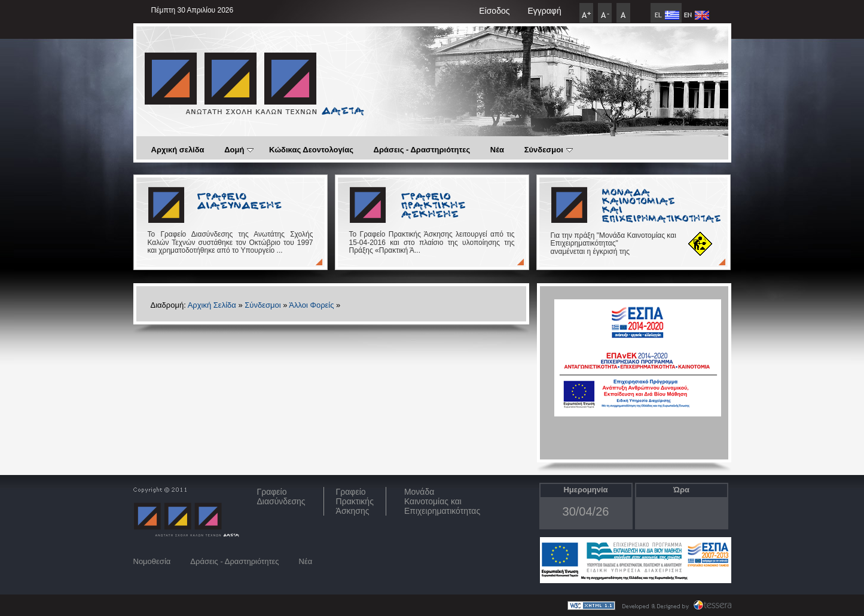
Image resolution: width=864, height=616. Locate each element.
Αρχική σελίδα (178, 150)
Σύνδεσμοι (549, 150)
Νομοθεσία (152, 561)
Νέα (497, 150)
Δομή (239, 150)
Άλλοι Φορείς (311, 305)
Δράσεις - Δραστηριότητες (422, 150)
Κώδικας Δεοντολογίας (311, 150)
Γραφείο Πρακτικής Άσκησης (355, 501)
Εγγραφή (544, 11)
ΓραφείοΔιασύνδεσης (281, 497)
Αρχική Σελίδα (212, 305)
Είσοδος (494, 11)
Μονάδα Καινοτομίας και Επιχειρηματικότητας (442, 501)
